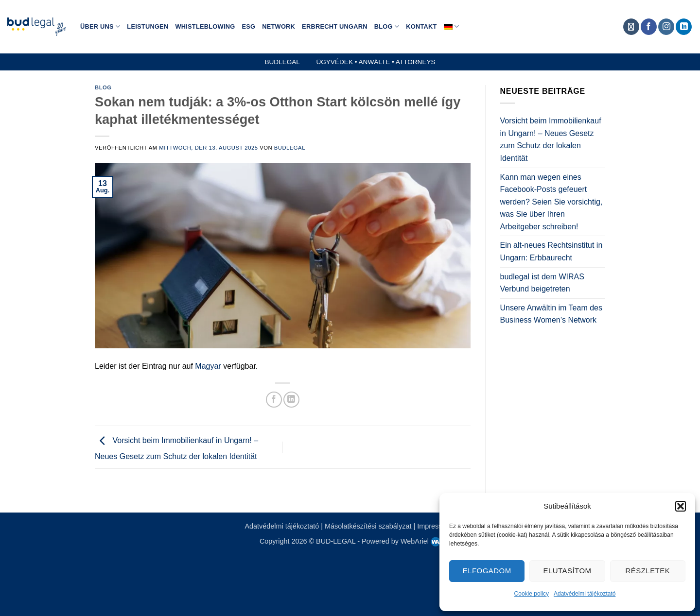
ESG (248, 26)
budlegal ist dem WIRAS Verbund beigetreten (542, 283)
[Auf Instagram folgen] (666, 27)
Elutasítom (568, 571)
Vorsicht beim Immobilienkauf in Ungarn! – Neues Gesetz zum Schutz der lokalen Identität (551, 139)
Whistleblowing (205, 26)
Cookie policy (532, 594)
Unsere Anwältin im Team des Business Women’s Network (551, 314)
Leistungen (148, 26)
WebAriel (420, 541)
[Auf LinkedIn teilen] (291, 400)
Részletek (648, 571)
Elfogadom (487, 571)
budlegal (290, 148)
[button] (681, 506)
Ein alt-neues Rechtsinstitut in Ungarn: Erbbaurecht (551, 251)
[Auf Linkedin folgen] (684, 27)
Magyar (208, 366)
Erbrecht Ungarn (335, 26)
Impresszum (436, 526)
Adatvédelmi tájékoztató (585, 594)
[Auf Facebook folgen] (649, 27)
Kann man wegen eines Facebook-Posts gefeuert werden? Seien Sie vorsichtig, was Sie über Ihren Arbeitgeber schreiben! (551, 202)
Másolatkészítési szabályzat (368, 526)
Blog (387, 26)
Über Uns (100, 26)
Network (279, 26)
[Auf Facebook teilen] (274, 400)
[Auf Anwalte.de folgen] (631, 27)
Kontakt (421, 26)
